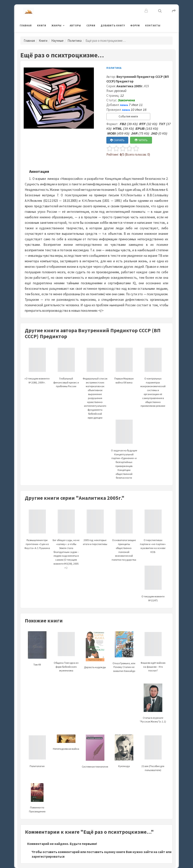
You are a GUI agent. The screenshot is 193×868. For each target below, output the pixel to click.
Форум (135, 26)
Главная (26, 26)
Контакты (153, 26)
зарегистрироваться (48, 856)
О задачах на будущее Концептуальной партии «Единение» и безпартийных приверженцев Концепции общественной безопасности (124, 454)
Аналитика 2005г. (130, 86)
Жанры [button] (57, 26)
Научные (57, 41)
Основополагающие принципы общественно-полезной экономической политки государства (124, 540)
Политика (75, 41)
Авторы (75, 26)
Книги (42, 26)
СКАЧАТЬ (117, 140)
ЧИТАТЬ (141, 140)
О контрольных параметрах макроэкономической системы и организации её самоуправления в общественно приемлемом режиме (153, 383)
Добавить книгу (113, 26)
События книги (128, 116)
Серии (91, 26)
